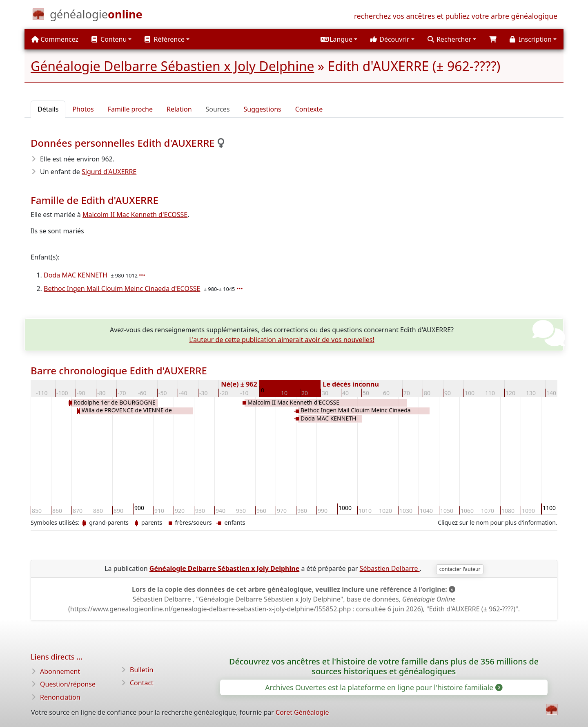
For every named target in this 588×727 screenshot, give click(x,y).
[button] (339, 39)
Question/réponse (68, 684)
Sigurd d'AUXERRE (109, 172)
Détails (48, 109)
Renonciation (60, 697)
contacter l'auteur (460, 569)
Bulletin (141, 670)
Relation (179, 109)
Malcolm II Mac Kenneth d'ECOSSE (135, 215)
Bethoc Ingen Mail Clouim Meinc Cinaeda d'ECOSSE (122, 289)
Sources (218, 109)
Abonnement (60, 671)
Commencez (55, 39)
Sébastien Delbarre (390, 568)
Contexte (309, 109)
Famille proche (130, 109)
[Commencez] (96, 16)
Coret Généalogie (302, 712)
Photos (83, 109)
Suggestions (263, 109)
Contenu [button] (109, 39)
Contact (142, 683)
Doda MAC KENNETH (76, 275)
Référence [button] (165, 39)
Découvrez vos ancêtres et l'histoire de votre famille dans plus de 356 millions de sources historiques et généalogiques (384, 666)
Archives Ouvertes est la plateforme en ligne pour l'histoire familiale (383, 687)
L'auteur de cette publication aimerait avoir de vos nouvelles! (282, 340)
